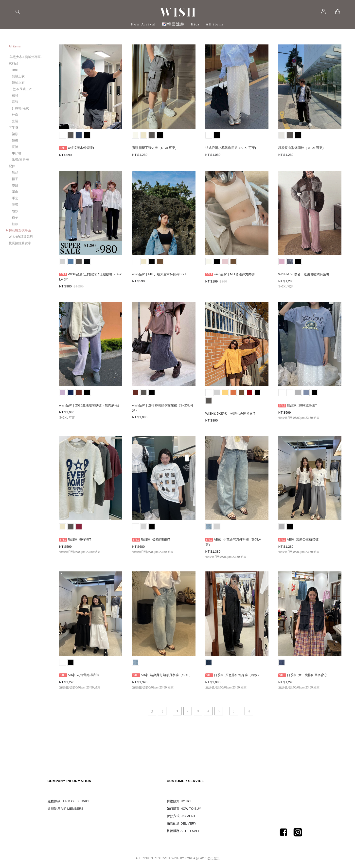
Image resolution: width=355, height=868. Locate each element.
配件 (12, 166)
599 (288, 413)
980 (69, 286)
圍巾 (15, 192)
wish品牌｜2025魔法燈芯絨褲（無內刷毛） (90, 405)
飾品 (15, 172)
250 (224, 281)
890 (215, 420)
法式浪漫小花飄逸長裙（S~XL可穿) (231, 148)
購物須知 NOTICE (180, 801)
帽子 (15, 179)
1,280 (143, 155)
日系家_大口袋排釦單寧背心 (307, 675)
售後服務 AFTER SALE (183, 831)
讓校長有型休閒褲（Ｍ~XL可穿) (301, 148)
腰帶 (15, 205)
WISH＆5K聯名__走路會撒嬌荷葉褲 (304, 274)
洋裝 (15, 102)
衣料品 (13, 63)
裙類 (15, 134)
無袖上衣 (18, 76)
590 (69, 155)
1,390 (143, 682)
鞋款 (15, 224)
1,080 (216, 155)
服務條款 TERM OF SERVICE (69, 801)
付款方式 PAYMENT (181, 816)
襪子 (15, 217)
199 (215, 281)
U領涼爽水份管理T (81, 148)
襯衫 (15, 95)
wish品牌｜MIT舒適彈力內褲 (234, 274)
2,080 (216, 682)
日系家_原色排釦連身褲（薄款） (237, 675)
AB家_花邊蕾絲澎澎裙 (83, 675)
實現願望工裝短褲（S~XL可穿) (154, 148)
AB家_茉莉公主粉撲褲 (303, 539)
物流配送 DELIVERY (181, 823)
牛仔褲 (17, 153)
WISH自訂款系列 (21, 237)
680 (142, 547)
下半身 (13, 128)
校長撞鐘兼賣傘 (20, 243)
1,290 (70, 682)
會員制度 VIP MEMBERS (66, 809)
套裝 (15, 121)
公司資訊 (213, 858)
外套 (15, 115)
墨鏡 (15, 185)
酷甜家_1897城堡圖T (302, 405)
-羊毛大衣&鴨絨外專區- (25, 57)
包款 (15, 211)
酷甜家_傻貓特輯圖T (155, 539)
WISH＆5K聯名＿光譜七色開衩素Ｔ (231, 414)
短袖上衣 (18, 83)
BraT (15, 70)
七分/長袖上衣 (22, 89)
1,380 (216, 552)
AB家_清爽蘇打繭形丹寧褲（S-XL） (167, 675)
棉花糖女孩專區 (20, 230)
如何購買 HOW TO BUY (184, 809)
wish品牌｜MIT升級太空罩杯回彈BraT (159, 274)
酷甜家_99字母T (80, 539)
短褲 (15, 140)
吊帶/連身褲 (20, 160)
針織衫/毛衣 (20, 108)
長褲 (15, 147)
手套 (15, 198)
